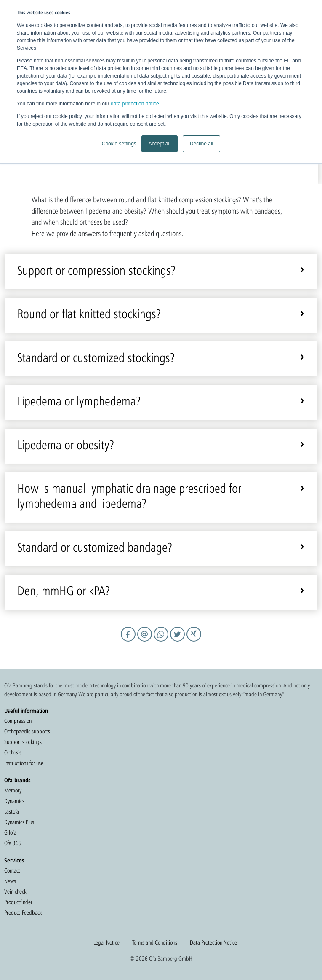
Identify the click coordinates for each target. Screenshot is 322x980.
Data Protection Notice (213, 942)
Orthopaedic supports (27, 731)
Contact (12, 870)
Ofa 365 (13, 843)
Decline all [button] (201, 144)
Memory (13, 790)
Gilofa (10, 832)
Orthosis (13, 752)
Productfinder (18, 902)
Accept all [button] (160, 144)
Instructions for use (24, 763)
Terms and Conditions (155, 942)
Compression (18, 721)
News (10, 881)
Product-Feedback (23, 913)
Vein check (15, 891)
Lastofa (12, 811)
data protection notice (135, 104)
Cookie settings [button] (119, 144)
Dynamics (14, 801)
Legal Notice (106, 942)
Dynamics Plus (19, 822)
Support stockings (23, 742)
